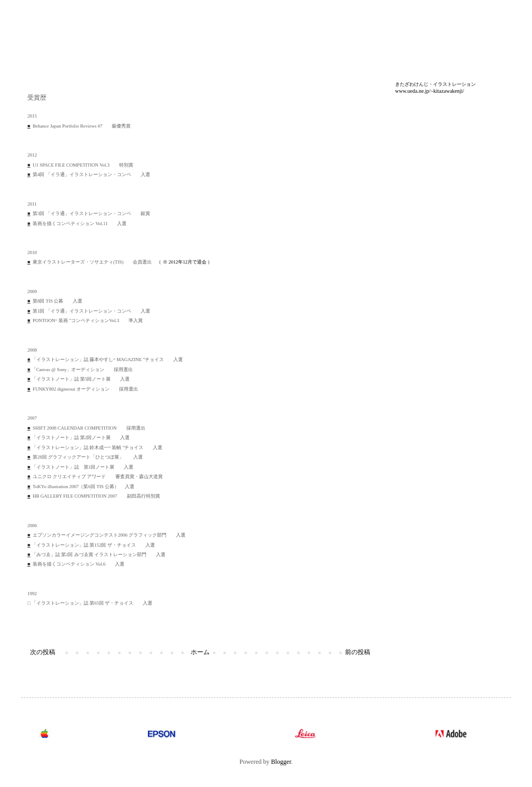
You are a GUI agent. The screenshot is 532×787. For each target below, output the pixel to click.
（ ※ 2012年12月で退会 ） (184, 262)
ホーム (200, 652)
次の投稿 (43, 652)
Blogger (281, 762)
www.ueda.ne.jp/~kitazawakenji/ (430, 91)
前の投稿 (358, 652)
